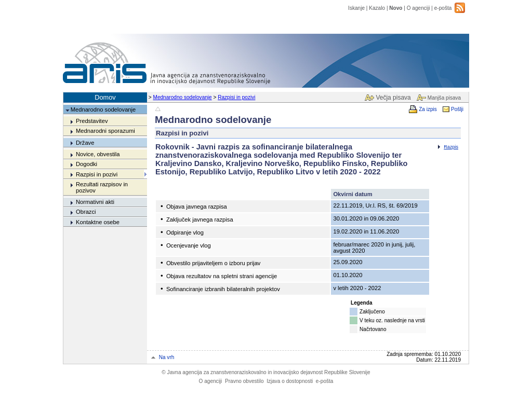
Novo (396, 8)
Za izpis (428, 109)
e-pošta (443, 8)
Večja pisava (393, 98)
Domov (105, 97)
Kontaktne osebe (98, 222)
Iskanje (356, 8)
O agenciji (418, 8)
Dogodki (87, 164)
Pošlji (457, 109)
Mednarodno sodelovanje (183, 97)
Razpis (451, 147)
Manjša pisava (444, 98)
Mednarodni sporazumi (105, 131)
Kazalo (377, 8)
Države (85, 143)
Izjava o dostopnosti (290, 381)
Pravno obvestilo (244, 381)
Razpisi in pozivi (236, 97)
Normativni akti (95, 202)
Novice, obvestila (98, 154)
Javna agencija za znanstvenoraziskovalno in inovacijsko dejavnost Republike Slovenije (266, 372)
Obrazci (86, 212)
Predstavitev (92, 121)
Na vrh (167, 357)
